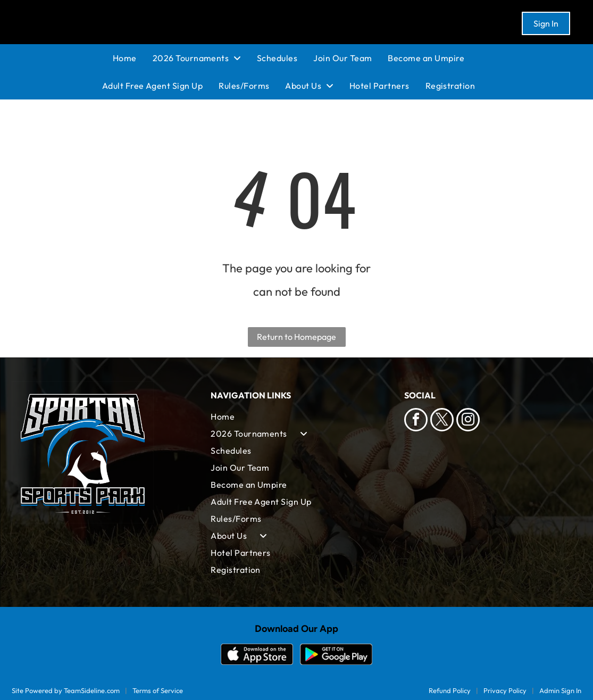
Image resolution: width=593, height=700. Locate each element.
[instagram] (468, 421)
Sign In (546, 23)
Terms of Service (158, 690)
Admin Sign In (560, 690)
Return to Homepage (296, 337)
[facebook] (416, 421)
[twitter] (442, 421)
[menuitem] (133, 58)
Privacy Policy (505, 690)
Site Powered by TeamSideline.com (66, 690)
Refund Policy (450, 690)
